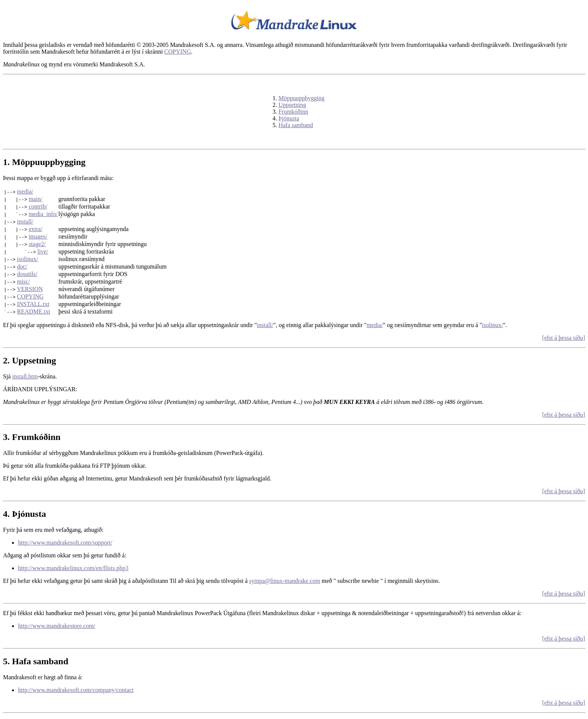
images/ (38, 236)
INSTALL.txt (33, 304)
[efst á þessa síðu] (564, 338)
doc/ (22, 266)
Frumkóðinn (293, 112)
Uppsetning (292, 105)
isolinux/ (27, 259)
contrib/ (38, 206)
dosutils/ (27, 274)
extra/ (35, 229)
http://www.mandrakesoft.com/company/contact (76, 690)
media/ (25, 191)
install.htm (25, 376)
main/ (35, 199)
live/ (43, 251)
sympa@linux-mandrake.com (284, 581)
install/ (25, 221)
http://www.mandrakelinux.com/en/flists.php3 (73, 568)
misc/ (23, 281)
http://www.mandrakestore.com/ (57, 626)
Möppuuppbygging (302, 98)
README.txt (33, 311)
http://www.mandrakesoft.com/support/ (65, 543)
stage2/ (37, 244)
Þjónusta (289, 118)
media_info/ (43, 214)
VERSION (30, 289)
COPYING (178, 52)
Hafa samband (296, 125)
